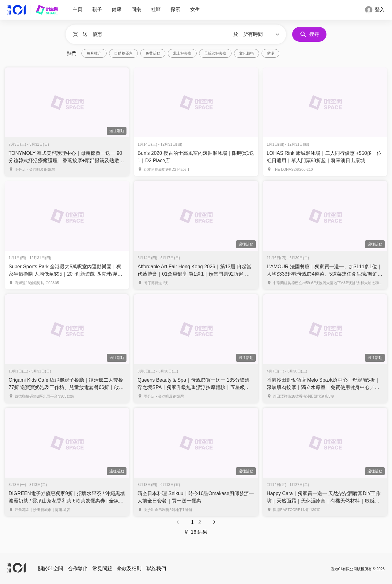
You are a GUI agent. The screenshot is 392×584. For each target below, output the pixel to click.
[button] (262, 34)
